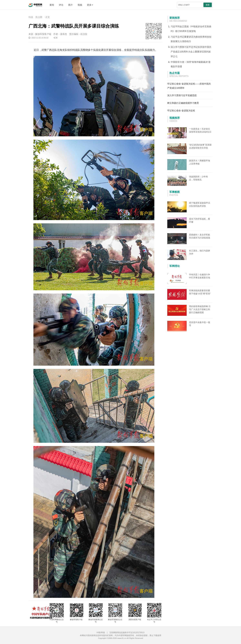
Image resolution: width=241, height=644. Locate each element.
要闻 (52, 5)
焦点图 (39, 17)
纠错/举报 (101, 633)
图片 (70, 5)
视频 (80, 5)
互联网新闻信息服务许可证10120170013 (127, 633)
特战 (31, 17)
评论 (61, 5)
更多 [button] (90, 5)
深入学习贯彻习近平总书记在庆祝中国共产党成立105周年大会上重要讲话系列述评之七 (191, 52)
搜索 (208, 5)
